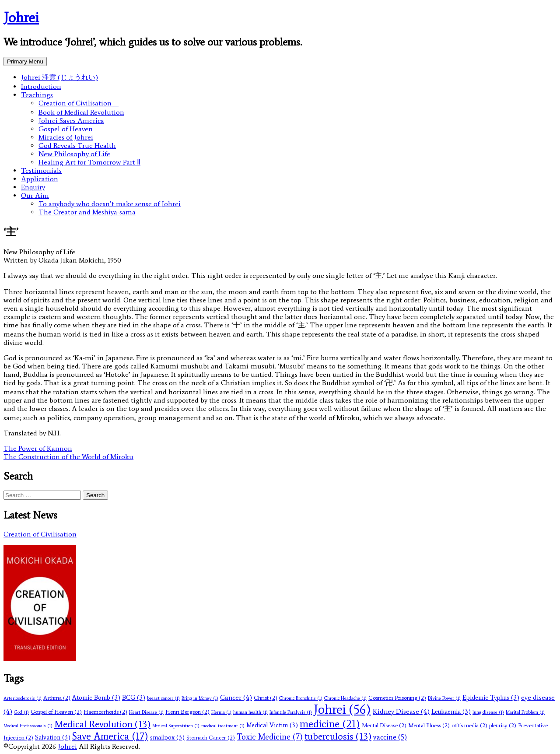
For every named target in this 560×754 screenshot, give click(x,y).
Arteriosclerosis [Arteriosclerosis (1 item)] (23, 698)
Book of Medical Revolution (81, 112)
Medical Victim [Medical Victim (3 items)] (272, 725)
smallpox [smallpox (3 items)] (167, 737)
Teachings (37, 95)
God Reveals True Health (77, 146)
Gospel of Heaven (66, 129)
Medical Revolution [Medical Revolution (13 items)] (102, 724)
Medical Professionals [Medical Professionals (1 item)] (28, 726)
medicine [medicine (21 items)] (330, 724)
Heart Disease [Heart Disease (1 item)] (146, 712)
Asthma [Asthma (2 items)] (57, 698)
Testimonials (41, 170)
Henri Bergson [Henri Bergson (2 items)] (187, 712)
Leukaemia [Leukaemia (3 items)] (451, 712)
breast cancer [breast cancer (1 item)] (163, 698)
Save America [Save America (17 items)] (110, 736)
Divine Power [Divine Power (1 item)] (444, 698)
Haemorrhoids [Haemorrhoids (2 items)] (105, 712)
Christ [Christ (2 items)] (266, 698)
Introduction (41, 86)
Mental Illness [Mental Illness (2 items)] (429, 725)
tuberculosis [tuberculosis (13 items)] (338, 736)
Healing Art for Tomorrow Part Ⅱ (89, 162)
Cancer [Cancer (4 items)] (236, 697)
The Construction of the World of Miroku (68, 457)
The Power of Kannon (38, 448)
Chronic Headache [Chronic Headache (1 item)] (345, 698)
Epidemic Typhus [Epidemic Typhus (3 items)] (491, 698)
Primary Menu (25, 61)
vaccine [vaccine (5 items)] (390, 737)
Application (40, 179)
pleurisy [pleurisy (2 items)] (503, 725)
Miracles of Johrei (66, 137)
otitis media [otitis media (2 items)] (469, 725)
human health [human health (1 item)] (250, 712)
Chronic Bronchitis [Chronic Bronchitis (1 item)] (301, 698)
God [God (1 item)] (21, 712)
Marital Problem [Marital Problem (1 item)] (525, 712)
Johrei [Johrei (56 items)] (342, 709)
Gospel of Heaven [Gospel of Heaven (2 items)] (56, 712)
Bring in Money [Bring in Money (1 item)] (200, 698)
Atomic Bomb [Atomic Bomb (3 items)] (96, 698)
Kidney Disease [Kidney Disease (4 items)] (401, 711)
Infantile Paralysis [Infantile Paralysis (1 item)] (291, 712)
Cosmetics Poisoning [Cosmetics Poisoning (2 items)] (397, 698)
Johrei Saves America (71, 121)
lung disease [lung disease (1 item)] (488, 712)
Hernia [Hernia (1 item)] (221, 712)
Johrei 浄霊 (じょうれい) (59, 77)
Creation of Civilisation (79, 103)
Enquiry (33, 187)
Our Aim (35, 195)
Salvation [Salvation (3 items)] (53, 737)
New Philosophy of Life (74, 154)
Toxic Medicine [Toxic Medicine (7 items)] (270, 737)
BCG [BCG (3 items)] (134, 698)
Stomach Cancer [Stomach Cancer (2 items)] (211, 738)
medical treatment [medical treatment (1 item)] (223, 726)
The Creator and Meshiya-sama (87, 212)
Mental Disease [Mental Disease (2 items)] (384, 725)
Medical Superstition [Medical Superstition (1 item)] (176, 726)
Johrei (21, 18)
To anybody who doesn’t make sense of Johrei (110, 204)
